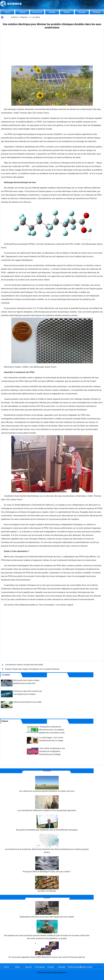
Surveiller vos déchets (47, 884)
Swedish (51, 967)
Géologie (62, 967)
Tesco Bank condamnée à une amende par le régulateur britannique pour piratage (52, 751)
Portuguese (40, 967)
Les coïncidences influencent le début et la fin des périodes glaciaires (47, 803)
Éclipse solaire (86, 967)
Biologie (82, 12)
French (6, 967)
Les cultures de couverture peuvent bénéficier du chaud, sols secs (47, 784)
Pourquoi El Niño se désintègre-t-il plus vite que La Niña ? (47, 865)
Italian (18, 967)
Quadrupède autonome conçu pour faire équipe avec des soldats (47, 910)
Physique (97, 12)
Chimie (22, 12)
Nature (67, 12)
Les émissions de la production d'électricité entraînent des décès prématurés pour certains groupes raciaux (47, 844)
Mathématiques (73, 967)
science (14, 17)
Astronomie (37, 12)
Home (7, 12)
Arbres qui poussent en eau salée (27, 702)
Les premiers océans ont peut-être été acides (24, 665)
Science (24, 17)
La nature (36, 17)
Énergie (52, 12)
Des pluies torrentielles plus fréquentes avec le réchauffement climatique (47, 823)
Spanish (29, 967)
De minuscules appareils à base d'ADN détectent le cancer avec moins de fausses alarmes (47, 950)
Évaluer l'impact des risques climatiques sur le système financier (32, 669)
